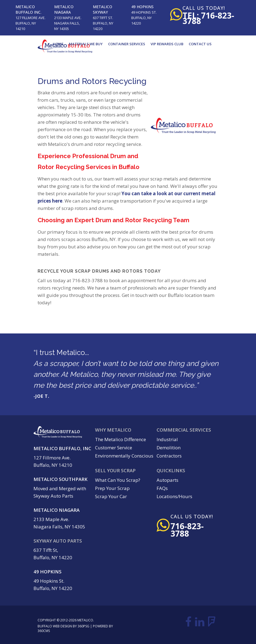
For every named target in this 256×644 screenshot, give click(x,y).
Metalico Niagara (64, 9)
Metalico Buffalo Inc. (28, 9)
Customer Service (114, 448)
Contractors (169, 456)
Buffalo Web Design (55, 626)
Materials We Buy (86, 44)
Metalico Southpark (60, 479)
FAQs (162, 488)
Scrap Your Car (111, 496)
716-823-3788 (187, 530)
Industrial (167, 439)
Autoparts (167, 480)
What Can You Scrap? (118, 480)
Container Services (127, 44)
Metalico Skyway (103, 9)
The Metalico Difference (121, 439)
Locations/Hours (174, 496)
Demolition (169, 448)
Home (58, 44)
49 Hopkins (142, 7)
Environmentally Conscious (124, 456)
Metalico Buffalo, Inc (62, 448)
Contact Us (200, 44)
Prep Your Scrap (112, 488)
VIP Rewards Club (167, 44)
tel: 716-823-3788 (208, 18)
